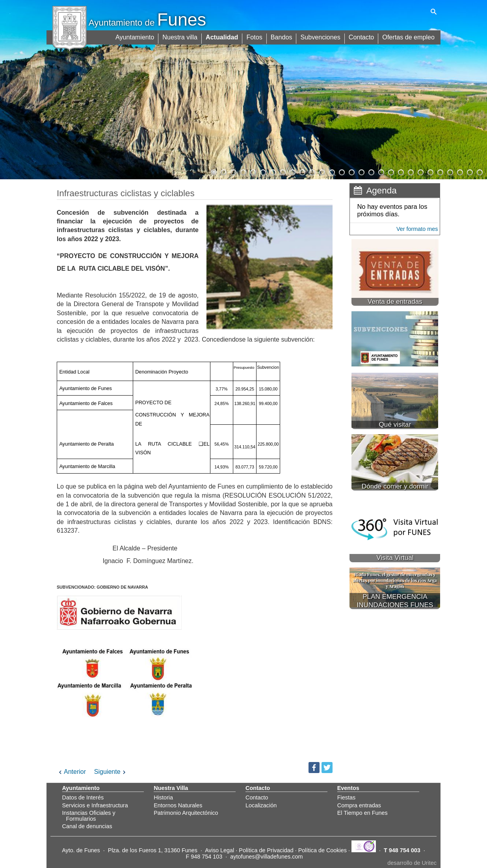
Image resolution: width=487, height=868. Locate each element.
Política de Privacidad (266, 850)
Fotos (256, 36)
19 (390, 171)
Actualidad (223, 36)
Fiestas (346, 797)
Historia (163, 797)
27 (469, 171)
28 (479, 171)
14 (341, 171)
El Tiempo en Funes (362, 813)
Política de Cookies (322, 850)
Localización (261, 805)
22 (420, 171)
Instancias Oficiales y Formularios (89, 816)
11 (312, 171)
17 (371, 171)
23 (430, 171)
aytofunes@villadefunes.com (266, 857)
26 (459, 171)
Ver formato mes (417, 229)
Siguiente (111, 772)
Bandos (283, 36)
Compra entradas (359, 805)
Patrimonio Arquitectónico (186, 813)
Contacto (362, 36)
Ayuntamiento (137, 36)
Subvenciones (321, 36)
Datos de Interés (83, 797)
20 (400, 171)
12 (322, 171)
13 (331, 171)
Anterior (71, 772)
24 (440, 171)
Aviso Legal (219, 850)
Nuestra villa (182, 36)
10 (302, 171)
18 (381, 171)
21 (410, 171)
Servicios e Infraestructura (95, 805)
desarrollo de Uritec (412, 863)
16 (361, 171)
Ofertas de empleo (409, 36)
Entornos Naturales (178, 805)
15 (351, 171)
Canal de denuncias (87, 826)
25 (450, 171)
